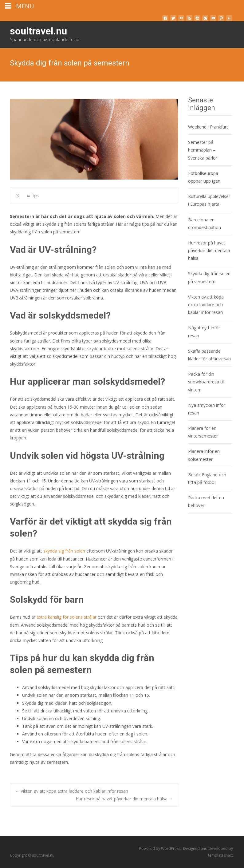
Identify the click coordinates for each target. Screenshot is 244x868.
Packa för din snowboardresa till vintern (206, 382)
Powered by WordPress (160, 848)
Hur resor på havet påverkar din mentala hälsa (124, 799)
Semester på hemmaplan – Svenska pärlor (203, 150)
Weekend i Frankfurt (208, 127)
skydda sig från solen (64, 551)
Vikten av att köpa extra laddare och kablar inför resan (72, 791)
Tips (35, 195)
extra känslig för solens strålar (67, 617)
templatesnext (220, 855)
